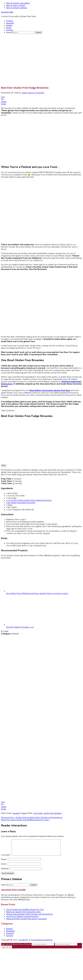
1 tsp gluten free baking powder (21, 503)
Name (4, 862)
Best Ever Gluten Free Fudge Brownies (23, 915)
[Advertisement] (24, 60)
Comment (6, 858)
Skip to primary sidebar (17, 8)
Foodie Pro (24, 943)
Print (4, 465)
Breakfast (10, 934)
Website (5, 872)
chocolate (38, 813)
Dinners (10, 939)
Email (4, 867)
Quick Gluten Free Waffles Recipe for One (25, 913)
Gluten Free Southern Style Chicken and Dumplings (29, 917)
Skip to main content (16, 5)
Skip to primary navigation (18, 3)
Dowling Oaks (7, 12)
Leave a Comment (36, 93)
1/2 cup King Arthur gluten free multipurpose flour (29, 500)
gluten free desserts (53, 813)
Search (9, 32)
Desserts (16, 813)
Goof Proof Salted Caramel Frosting (22, 920)
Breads (9, 932)
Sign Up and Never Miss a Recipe (16, 947)
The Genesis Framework (42, 943)
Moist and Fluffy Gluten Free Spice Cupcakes (26, 922)
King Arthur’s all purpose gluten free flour (50, 390)
